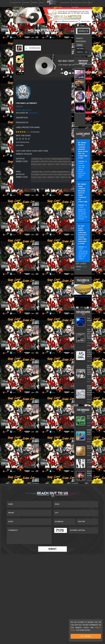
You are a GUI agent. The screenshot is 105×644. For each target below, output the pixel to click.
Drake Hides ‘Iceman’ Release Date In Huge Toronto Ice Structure (83, 193)
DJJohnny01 (33, 113)
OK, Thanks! (86, 636)
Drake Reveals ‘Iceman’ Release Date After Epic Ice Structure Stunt (83, 150)
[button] (90, 2)
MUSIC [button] (42, 2)
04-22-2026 (83, 162)
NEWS (86, 2)
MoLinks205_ (83, 296)
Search (83, 31)
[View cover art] (19, 48)
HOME (12, 2)
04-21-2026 (83, 206)
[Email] (76, 504)
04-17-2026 (83, 248)
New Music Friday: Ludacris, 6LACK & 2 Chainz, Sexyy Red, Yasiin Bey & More (83, 235)
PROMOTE (80, 2)
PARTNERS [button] (26, 2)
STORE (74, 2)
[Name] (29, 504)
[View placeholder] (23, 92)
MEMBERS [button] (35, 2)
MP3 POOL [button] (18, 2)
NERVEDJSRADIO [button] (65, 2)
